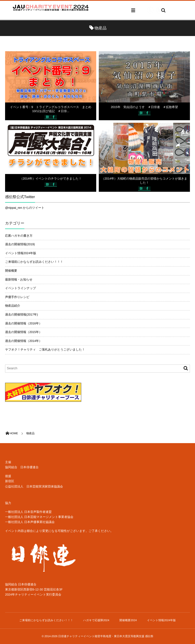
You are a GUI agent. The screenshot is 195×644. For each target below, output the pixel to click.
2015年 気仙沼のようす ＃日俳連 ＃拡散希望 (144, 107)
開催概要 (11, 271)
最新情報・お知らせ (19, 280)
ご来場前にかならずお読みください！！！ (34, 262)
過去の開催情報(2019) (20, 244)
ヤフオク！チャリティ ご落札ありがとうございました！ (45, 350)
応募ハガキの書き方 (19, 236)
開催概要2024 (128, 620)
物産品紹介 (13, 306)
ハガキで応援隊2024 (96, 620)
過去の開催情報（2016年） (23, 323)
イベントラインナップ (20, 288)
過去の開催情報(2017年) (21, 315)
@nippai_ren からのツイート (25, 208)
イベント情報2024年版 (21, 253)
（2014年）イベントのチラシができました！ (51, 179)
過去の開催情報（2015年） (23, 332)
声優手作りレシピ (17, 297)
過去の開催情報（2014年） (23, 341)
